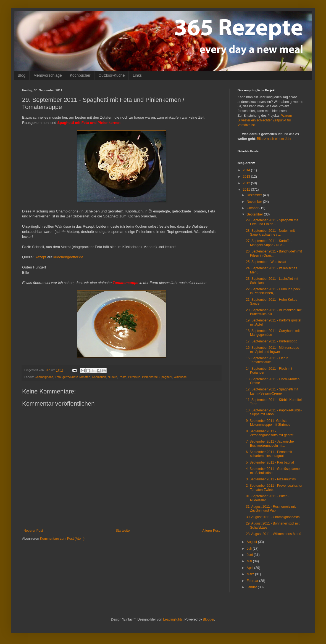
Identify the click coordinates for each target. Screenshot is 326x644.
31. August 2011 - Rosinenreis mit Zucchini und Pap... (271, 509)
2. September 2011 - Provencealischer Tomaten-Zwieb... (274, 488)
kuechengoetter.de (68, 257)
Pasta (123, 377)
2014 (247, 170)
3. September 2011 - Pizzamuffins (271, 479)
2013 (247, 177)
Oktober (253, 208)
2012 (247, 183)
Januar (252, 587)
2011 (247, 190)
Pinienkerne (150, 377)
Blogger (208, 619)
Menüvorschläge (48, 75)
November (255, 202)
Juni (250, 555)
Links (137, 75)
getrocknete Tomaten (76, 377)
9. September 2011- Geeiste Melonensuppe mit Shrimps (268, 423)
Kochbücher (80, 75)
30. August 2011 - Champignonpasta (273, 517)
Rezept (40, 257)
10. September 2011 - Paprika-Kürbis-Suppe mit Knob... (274, 412)
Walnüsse (180, 377)
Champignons (44, 377)
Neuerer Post (33, 531)
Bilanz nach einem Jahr (274, 139)
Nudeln (112, 377)
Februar (253, 581)
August (252, 542)
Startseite (123, 531)
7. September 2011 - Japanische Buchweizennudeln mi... (270, 443)
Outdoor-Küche (111, 75)
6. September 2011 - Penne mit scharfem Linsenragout (269, 454)
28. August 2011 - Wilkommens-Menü (274, 534)
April (250, 568)
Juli (250, 549)
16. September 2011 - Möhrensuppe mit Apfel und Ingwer (273, 350)
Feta (58, 377)
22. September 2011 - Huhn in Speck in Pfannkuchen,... (273, 291)
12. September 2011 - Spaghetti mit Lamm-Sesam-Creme (272, 391)
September (255, 214)
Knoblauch (99, 377)
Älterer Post (211, 531)
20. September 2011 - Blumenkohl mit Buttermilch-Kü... (274, 312)
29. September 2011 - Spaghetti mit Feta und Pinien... (272, 222)
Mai (250, 561)
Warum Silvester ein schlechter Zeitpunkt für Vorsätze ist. (265, 120)
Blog (22, 75)
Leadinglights (173, 619)
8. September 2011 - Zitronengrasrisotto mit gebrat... (271, 433)
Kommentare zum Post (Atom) (62, 539)
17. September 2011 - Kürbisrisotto (272, 341)
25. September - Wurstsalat (266, 262)
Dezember (255, 195)
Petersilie (134, 377)
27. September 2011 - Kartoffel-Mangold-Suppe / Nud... (269, 243)
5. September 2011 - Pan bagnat (270, 462)
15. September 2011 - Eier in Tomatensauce (267, 360)
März (251, 574)
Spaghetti (166, 377)
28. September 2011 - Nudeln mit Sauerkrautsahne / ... (270, 233)
